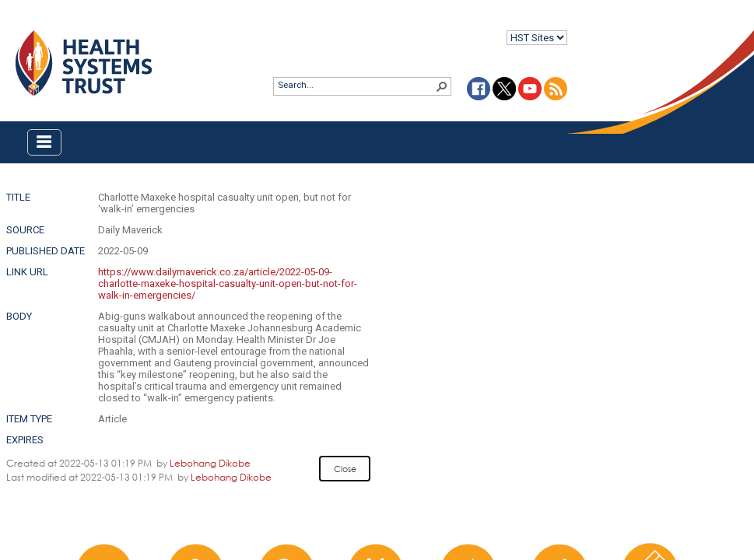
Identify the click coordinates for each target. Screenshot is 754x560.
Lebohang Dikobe (210, 463)
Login (13, 24)
